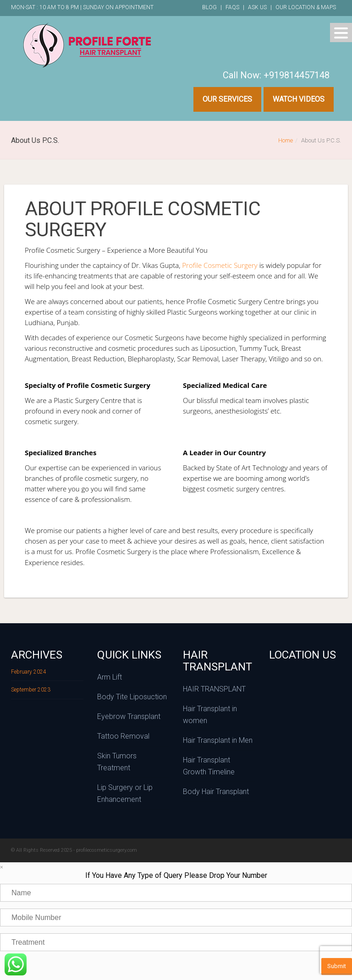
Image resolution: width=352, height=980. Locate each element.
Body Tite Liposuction (132, 697)
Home (286, 140)
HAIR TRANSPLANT (214, 689)
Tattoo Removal (123, 736)
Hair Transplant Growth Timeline (209, 766)
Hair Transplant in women (210, 715)
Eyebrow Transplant (129, 716)
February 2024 (29, 672)
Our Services (227, 99)
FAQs (232, 7)
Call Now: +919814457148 (276, 75)
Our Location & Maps (306, 7)
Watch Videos (299, 99)
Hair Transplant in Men (218, 740)
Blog (209, 7)
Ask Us (257, 7)
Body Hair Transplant (216, 792)
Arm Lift (110, 677)
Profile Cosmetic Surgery (220, 265)
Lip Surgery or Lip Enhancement (125, 793)
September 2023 (31, 690)
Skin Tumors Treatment (117, 762)
